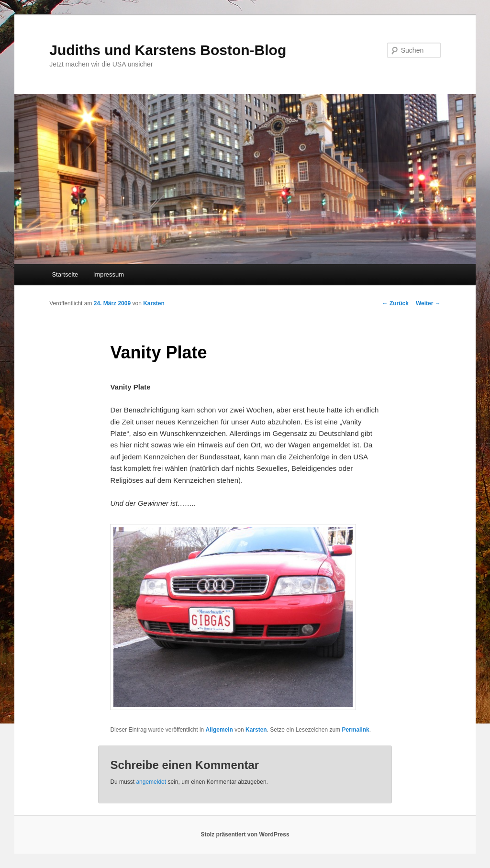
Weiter (428, 303)
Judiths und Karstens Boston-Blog (168, 50)
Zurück (395, 303)
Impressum (109, 274)
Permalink (355, 730)
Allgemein (219, 730)
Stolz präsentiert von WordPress (245, 835)
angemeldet (151, 782)
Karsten (154, 303)
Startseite (65, 274)
